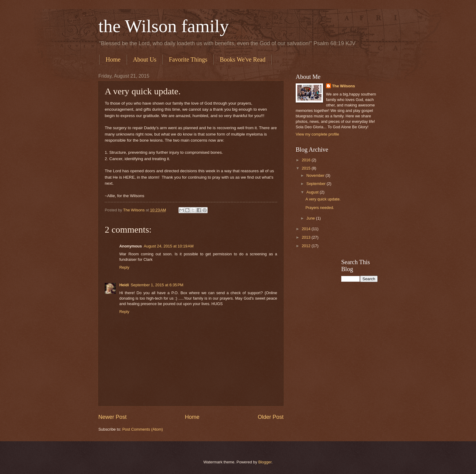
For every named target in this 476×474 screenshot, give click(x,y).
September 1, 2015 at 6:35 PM (157, 285)
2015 (307, 168)
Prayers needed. (320, 208)
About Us (145, 59)
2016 (307, 160)
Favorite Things (188, 59)
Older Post (271, 417)
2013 (307, 237)
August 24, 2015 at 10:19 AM (168, 246)
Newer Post (112, 417)
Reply (124, 267)
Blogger (265, 462)
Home (113, 59)
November (316, 175)
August (313, 192)
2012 (307, 246)
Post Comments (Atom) (143, 429)
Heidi (124, 285)
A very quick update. (323, 199)
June (311, 218)
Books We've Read (243, 59)
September (316, 184)
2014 (307, 229)
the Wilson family (164, 26)
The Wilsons (344, 86)
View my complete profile (317, 134)
